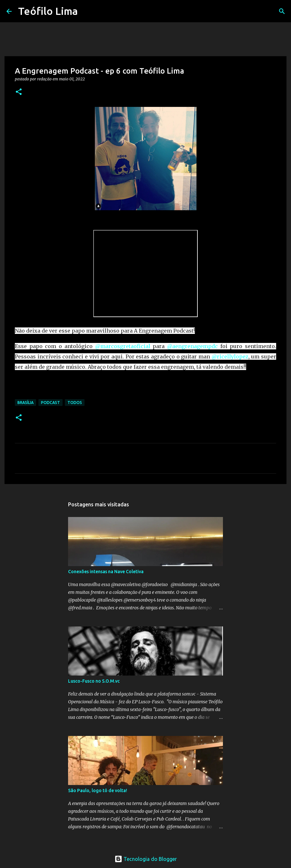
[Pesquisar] (87, 11)
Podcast (50, 403)
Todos (75, 403)
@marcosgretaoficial (123, 346)
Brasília (25, 403)
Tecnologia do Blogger (146, 859)
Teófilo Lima (48, 11)
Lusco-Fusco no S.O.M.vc (94, 681)
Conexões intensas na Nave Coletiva (106, 572)
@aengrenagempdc (192, 346)
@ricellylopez (230, 356)
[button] (19, 92)
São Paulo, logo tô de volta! (98, 790)
